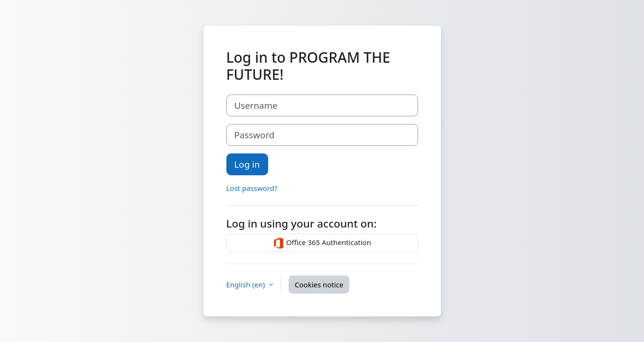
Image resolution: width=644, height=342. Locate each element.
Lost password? (252, 188)
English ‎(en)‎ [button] (247, 285)
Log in (247, 164)
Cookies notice (319, 285)
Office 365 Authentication (322, 243)
